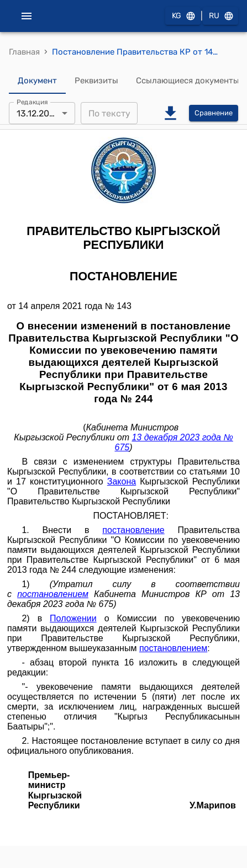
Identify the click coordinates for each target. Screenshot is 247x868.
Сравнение (214, 113)
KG (183, 16)
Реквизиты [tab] (96, 81)
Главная (24, 52)
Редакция (32, 102)
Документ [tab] (37, 81)
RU (220, 16)
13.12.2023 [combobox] (38, 113)
